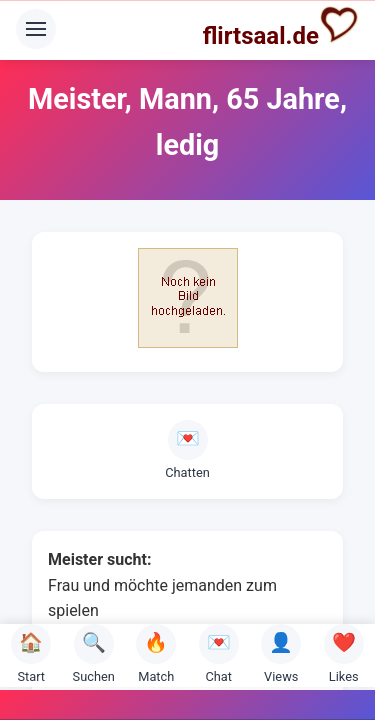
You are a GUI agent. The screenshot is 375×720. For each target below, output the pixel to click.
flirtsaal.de (281, 27)
